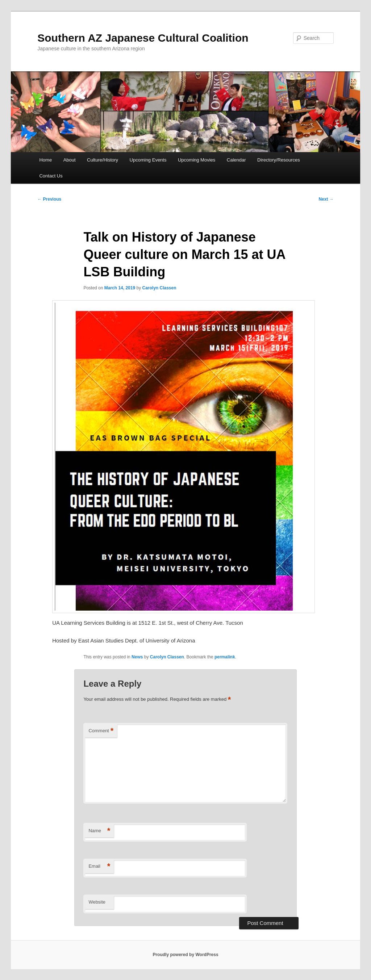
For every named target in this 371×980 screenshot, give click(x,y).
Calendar (236, 160)
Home (45, 160)
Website (97, 902)
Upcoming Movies (197, 160)
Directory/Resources (279, 160)
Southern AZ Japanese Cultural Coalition (143, 38)
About (70, 160)
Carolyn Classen (159, 288)
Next (326, 199)
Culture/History (103, 160)
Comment (101, 731)
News (137, 657)
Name (99, 831)
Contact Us (51, 176)
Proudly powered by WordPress (185, 955)
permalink (225, 657)
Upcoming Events (148, 160)
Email (99, 866)
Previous (49, 199)
